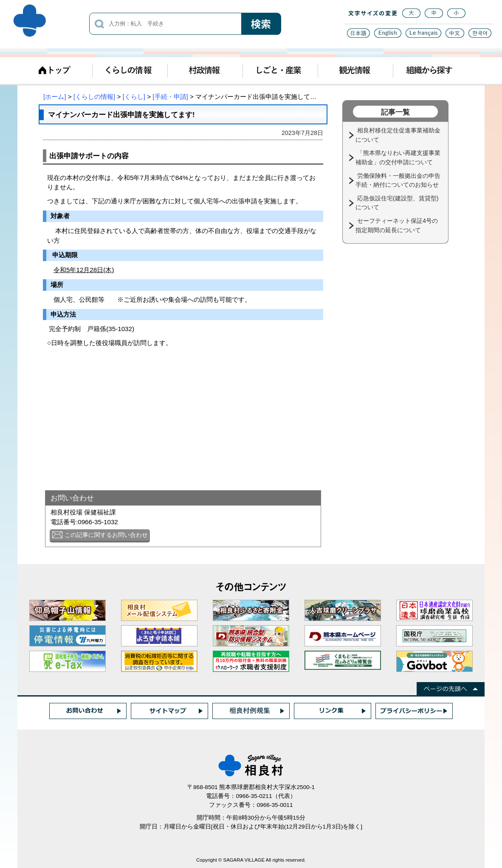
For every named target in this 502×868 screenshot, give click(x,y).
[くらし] (134, 97)
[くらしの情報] (94, 97)
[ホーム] (55, 97)
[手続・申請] (170, 97)
